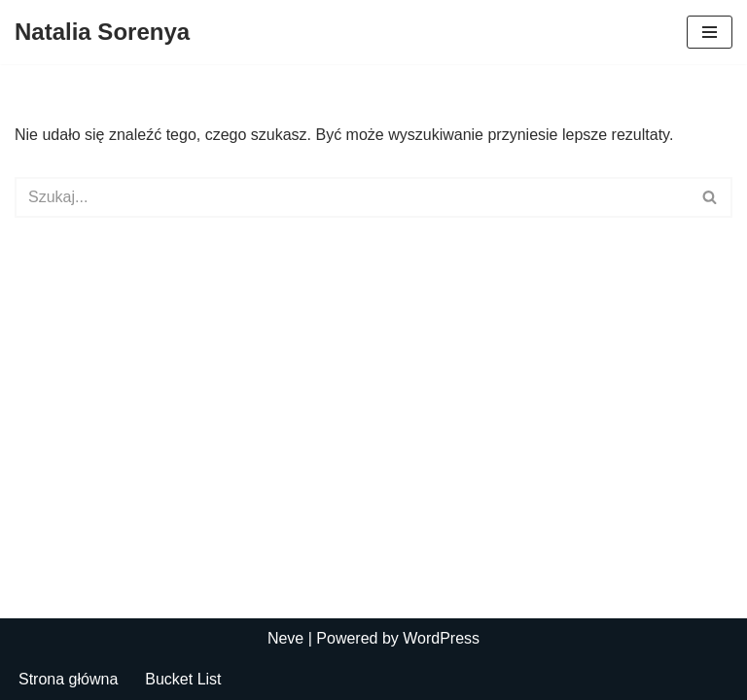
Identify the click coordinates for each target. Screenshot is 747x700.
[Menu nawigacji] (710, 32)
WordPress (441, 638)
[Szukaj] (352, 197)
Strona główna (68, 679)
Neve (285, 638)
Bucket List (183, 679)
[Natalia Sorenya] (102, 32)
